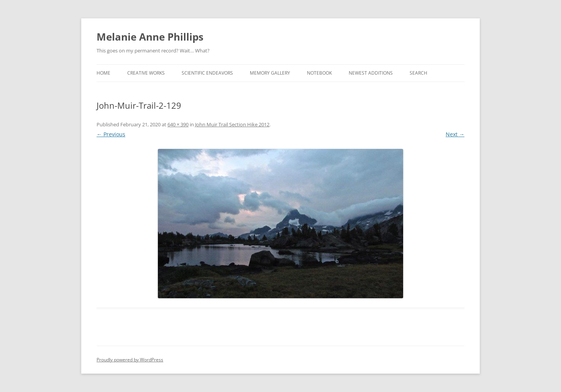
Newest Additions (371, 73)
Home (103, 73)
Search (418, 73)
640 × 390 (178, 124)
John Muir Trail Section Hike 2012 (232, 124)
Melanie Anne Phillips (150, 37)
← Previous (111, 134)
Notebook (319, 73)
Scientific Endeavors (207, 73)
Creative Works (146, 73)
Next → (455, 134)
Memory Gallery (270, 73)
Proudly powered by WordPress (130, 360)
